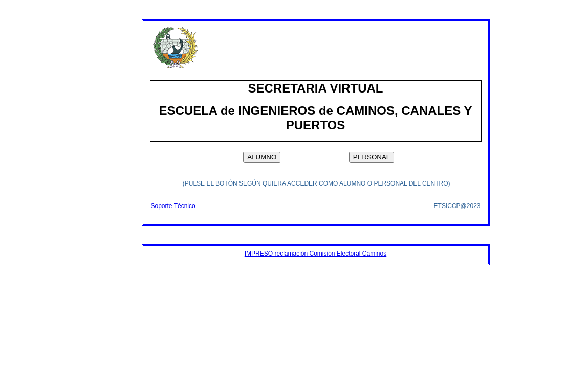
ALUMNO (262, 157)
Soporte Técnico (173, 206)
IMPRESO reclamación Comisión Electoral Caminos (315, 254)
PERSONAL (372, 157)
